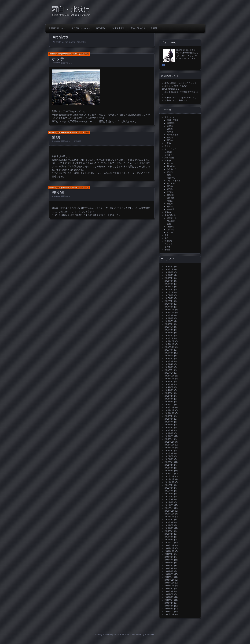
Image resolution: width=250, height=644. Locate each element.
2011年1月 (169, 508)
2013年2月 (169, 436)
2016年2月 (169, 336)
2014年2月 (169, 402)
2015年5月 (169, 361)
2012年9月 (169, 451)
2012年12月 (170, 442)
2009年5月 (169, 566)
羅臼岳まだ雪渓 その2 (175, 86)
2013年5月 (169, 428)
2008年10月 (170, 586)
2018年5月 (169, 275)
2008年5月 (169, 600)
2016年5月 (169, 327)
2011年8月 (169, 488)
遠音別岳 (171, 198)
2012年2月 (169, 471)
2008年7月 (169, 594)
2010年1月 (169, 543)
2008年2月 (169, 609)
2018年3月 (169, 281)
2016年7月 (169, 321)
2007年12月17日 (81, 188)
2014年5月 (169, 393)
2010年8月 (169, 522)
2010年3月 (169, 537)
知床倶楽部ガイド (57, 28)
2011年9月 (169, 485)
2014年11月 (170, 376)
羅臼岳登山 (101, 28)
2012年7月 (169, 456)
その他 (167, 247)
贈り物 (58, 192)
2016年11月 (170, 310)
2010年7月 (169, 525)
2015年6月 (169, 359)
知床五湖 (171, 184)
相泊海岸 (171, 166)
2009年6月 (169, 563)
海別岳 (170, 201)
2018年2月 (169, 284)
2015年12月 (170, 341)
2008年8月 (169, 591)
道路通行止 (172, 218)
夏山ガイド (169, 117)
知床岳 (170, 163)
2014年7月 (169, 387)
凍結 (56, 137)
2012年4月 (169, 465)
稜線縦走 (171, 209)
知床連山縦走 (118, 28)
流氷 (166, 235)
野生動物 (168, 241)
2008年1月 (169, 612)
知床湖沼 (168, 152)
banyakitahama (64, 54)
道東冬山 (168, 212)
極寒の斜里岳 (170, 83)
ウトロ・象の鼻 (174, 181)
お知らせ (168, 244)
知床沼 (154, 28)
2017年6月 (169, 295)
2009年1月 (169, 577)
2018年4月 (169, 278)
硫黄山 (170, 138)
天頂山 (170, 192)
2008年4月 (169, 603)
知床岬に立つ (170, 98)
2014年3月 (169, 399)
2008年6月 (169, 597)
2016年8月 (169, 318)
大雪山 (170, 126)
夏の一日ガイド (138, 28)
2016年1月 (169, 338)
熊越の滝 (171, 178)
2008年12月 (170, 580)
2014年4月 (169, 396)
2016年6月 (169, 324)
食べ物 (170, 232)
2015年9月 (169, 350)
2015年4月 (169, 364)
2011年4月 (169, 499)
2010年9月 (169, 520)
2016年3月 (169, 333)
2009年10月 (170, 551)
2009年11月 (170, 548)
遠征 (166, 238)
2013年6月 (169, 425)
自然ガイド (169, 155)
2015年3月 (169, 367)
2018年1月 (169, 287)
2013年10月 (170, 413)
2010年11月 (170, 514)
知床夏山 (168, 143)
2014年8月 (169, 384)
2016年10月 (170, 313)
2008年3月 (169, 606)
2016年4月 (169, 330)
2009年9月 (169, 554)
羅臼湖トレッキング (81, 28)
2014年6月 (169, 390)
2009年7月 (169, 560)
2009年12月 (170, 545)
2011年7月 (169, 491)
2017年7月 (169, 292)
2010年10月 (170, 517)
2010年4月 (169, 534)
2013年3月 (169, 433)
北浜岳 (170, 172)
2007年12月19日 (81, 132)
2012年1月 (169, 474)
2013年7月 (169, 422)
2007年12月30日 (81, 54)
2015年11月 (170, 344)
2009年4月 (169, 568)
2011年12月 (170, 476)
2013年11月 (170, 410)
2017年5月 (169, 298)
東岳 (169, 175)
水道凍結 (77, 141)
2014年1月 (169, 405)
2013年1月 (169, 439)
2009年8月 (169, 557)
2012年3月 (169, 468)
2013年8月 (169, 419)
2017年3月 (169, 304)
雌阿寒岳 (171, 123)
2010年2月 (169, 540)
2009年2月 (169, 574)
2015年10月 (170, 347)
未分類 (167, 250)
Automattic (149, 634)
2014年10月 (170, 379)
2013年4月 (169, 430)
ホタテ (58, 59)
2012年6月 (169, 459)
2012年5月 (169, 462)
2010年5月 (169, 531)
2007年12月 (170, 614)
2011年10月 (170, 482)
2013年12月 (170, 407)
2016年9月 (169, 315)
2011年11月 (170, 479)
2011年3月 (169, 502)
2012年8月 (169, 453)
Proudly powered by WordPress (110, 634)
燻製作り (171, 227)
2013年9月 (169, 416)
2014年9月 (169, 382)
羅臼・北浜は (71, 9)
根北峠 (170, 204)
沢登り (167, 146)
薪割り (170, 224)
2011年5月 (169, 497)
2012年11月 (170, 445)
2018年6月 (169, 272)
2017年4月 (169, 301)
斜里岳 (170, 129)
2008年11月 (170, 583)
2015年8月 (169, 353)
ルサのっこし (173, 169)
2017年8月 (169, 290)
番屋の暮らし (67, 63)
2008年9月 (169, 589)
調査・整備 (169, 158)
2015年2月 (169, 370)
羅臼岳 (170, 140)
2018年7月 (169, 269)
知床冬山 (168, 161)
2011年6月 (169, 494)
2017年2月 (169, 307)
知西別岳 (171, 195)
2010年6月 (169, 528)
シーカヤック (170, 149)
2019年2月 (169, 267)
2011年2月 (169, 505)
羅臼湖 (170, 186)
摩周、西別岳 (173, 120)
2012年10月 (170, 448)
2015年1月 (169, 373)
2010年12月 (170, 511)
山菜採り (171, 230)
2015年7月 (169, 356)
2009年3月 (169, 571)
